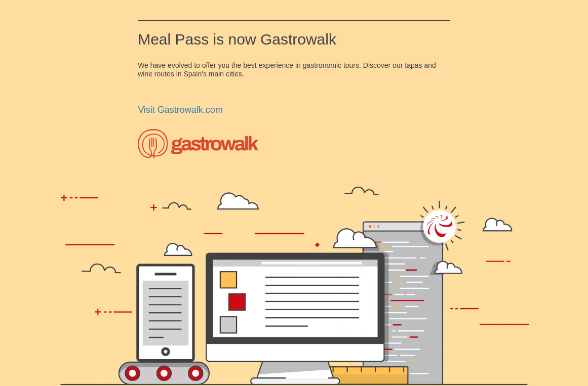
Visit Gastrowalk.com (180, 110)
